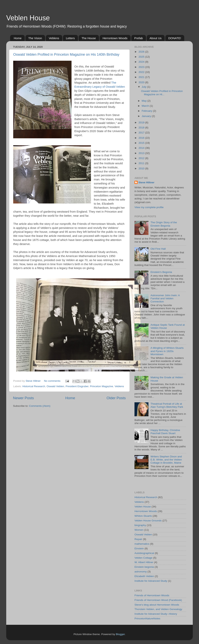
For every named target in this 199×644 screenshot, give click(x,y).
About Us (156, 38)
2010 (142, 168)
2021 (142, 77)
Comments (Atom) (40, 406)
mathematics (142, 544)
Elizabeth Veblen (144, 576)
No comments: (53, 381)
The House (89, 38)
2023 (142, 67)
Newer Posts (23, 398)
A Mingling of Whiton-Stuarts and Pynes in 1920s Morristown (167, 351)
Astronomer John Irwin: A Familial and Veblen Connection (165, 298)
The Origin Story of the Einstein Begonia (164, 224)
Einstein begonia (144, 567)
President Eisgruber (77, 386)
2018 (142, 128)
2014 (142, 148)
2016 (142, 138)
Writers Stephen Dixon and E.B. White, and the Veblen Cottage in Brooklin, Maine (166, 460)
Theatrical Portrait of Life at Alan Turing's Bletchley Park (167, 405)
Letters (70, 38)
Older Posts (116, 398)
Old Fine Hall (158, 249)
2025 (142, 57)
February (147, 111)
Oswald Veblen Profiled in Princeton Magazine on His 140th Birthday (66, 55)
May (144, 101)
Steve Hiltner (146, 182)
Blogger (120, 634)
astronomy (141, 572)
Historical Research (34, 386)
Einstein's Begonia (161, 272)
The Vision (35, 38)
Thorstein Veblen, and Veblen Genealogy (158, 609)
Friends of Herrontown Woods (152, 595)
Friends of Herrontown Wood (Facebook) (158, 600)
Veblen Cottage (143, 558)
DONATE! (175, 38)
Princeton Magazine (102, 386)
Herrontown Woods (115, 38)
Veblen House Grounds (148, 521)
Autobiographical (144, 553)
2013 (142, 153)
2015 (142, 143)
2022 (142, 72)
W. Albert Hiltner (144, 562)
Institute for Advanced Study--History (156, 614)
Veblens (54, 38)
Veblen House (28, 18)
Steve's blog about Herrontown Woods (157, 605)
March (146, 106)
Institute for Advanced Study (151, 581)
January (147, 116)
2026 (142, 52)
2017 (142, 133)
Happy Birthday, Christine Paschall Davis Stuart (165, 432)
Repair (138, 539)
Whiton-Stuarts (143, 516)
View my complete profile (149, 207)
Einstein (139, 548)
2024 (142, 62)
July (144, 87)
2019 (142, 122)
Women (139, 530)
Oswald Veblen (55, 386)
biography (140, 525)
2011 (142, 163)
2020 (142, 82)
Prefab (139, 38)
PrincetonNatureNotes (147, 618)
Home (18, 38)
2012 (142, 158)
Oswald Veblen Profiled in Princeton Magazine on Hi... (162, 93)
